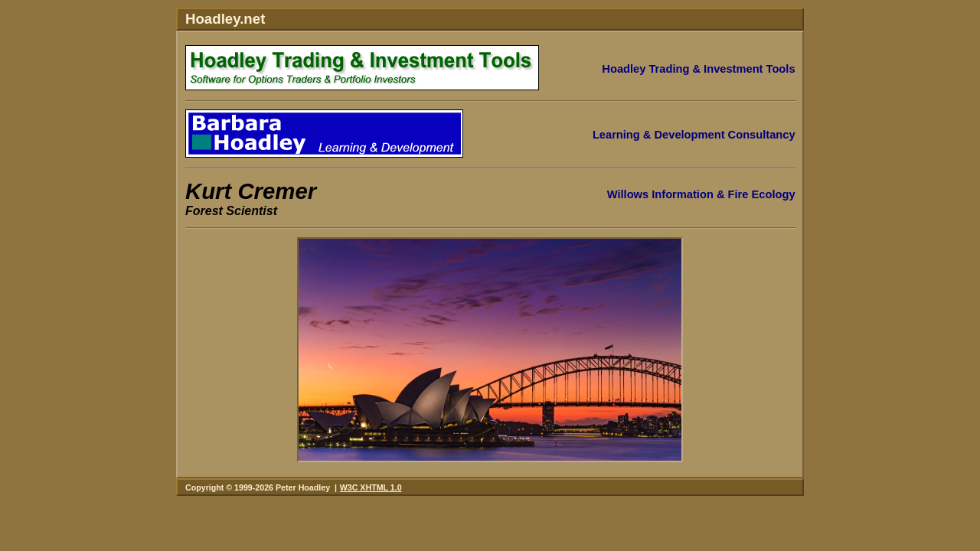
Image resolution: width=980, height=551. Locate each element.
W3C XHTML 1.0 (371, 487)
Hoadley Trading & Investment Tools (698, 69)
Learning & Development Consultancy (694, 135)
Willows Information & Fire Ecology (701, 194)
